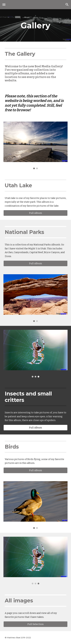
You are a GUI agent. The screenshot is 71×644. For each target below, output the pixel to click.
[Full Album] (35, 213)
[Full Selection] (35, 624)
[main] (35, 25)
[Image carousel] (35, 145)
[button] (4, 5)
